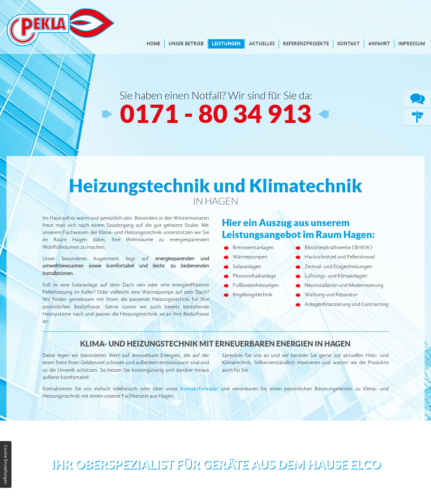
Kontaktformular (199, 389)
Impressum (412, 44)
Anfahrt (379, 44)
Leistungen (226, 44)
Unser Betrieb (186, 44)
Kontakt (349, 44)
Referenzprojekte (306, 44)
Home (153, 44)
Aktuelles (262, 44)
